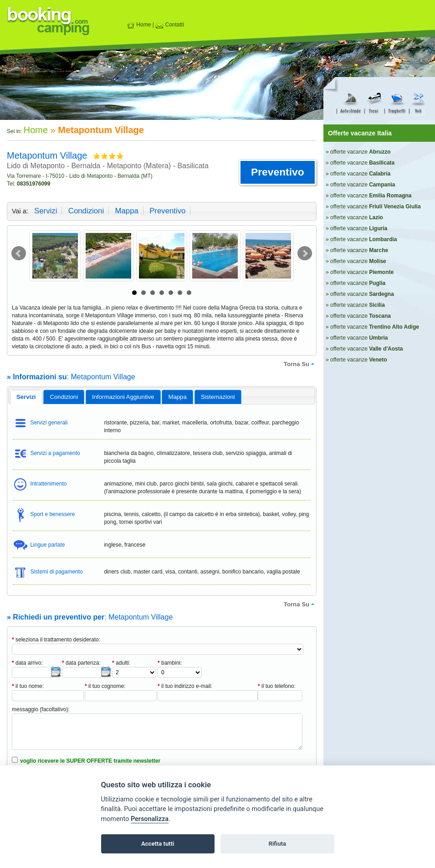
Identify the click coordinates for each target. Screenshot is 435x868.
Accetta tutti (158, 844)
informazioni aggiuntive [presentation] (123, 397)
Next (305, 253)
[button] (278, 172)
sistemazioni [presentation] (218, 397)
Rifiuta (277, 844)
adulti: (121, 663)
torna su (300, 364)
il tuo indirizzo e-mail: (185, 686)
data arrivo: (27, 663)
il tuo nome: (28, 686)
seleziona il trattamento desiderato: (56, 640)
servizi (46, 211)
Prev (19, 253)
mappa (126, 211)
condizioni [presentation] (64, 397)
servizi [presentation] (26, 397)
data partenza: (81, 663)
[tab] (26, 397)
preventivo (167, 211)
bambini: (170, 663)
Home (139, 25)
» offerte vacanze (358, 152)
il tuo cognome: (105, 686)
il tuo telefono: (277, 686)
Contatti (170, 25)
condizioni (86, 211)
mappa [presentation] (177, 397)
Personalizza (150, 819)
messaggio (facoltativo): (41, 709)
